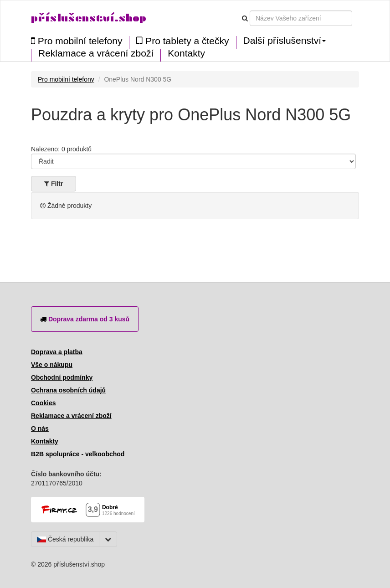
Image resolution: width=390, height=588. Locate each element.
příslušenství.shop (89, 18)
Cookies (43, 403)
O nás (40, 428)
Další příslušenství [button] (285, 41)
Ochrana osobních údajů (68, 390)
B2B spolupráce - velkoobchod (78, 454)
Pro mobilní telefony (77, 41)
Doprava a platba (57, 352)
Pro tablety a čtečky (182, 41)
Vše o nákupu (52, 365)
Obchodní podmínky (62, 377)
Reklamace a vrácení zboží (96, 53)
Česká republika (65, 539)
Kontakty (186, 53)
